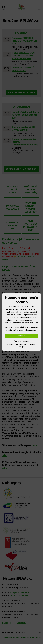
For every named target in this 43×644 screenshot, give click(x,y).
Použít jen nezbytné (21, 341)
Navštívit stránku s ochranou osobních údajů (21, 346)
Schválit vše (22, 336)
